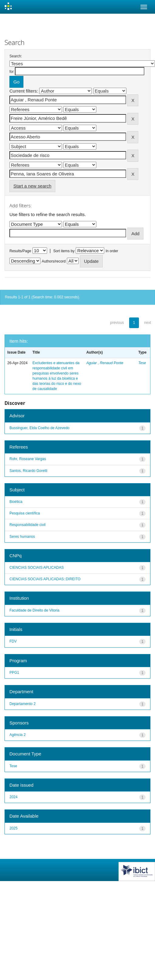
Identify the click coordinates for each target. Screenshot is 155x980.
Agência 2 (17, 735)
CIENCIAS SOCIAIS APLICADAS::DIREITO (45, 579)
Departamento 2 (22, 704)
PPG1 (14, 673)
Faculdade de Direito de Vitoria (34, 610)
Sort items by (64, 251)
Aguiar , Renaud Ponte (105, 363)
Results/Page (20, 251)
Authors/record (54, 261)
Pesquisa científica (25, 513)
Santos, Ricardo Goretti (28, 471)
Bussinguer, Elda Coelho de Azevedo (39, 428)
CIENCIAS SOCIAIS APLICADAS (37, 568)
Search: (16, 56)
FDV (13, 641)
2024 (14, 797)
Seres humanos (22, 537)
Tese (142, 363)
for (12, 72)
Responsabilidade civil (28, 525)
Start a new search (32, 186)
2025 (14, 828)
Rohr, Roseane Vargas (28, 459)
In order (112, 251)
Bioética (16, 502)
